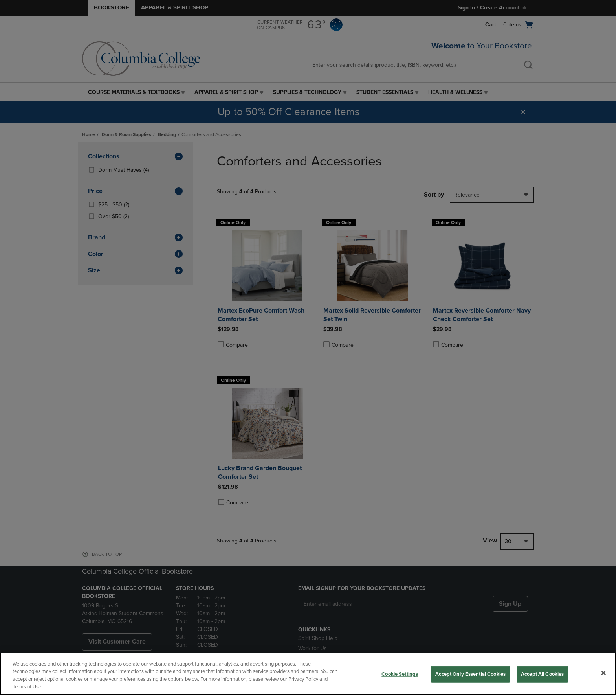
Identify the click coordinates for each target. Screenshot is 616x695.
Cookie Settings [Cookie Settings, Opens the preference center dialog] (400, 674)
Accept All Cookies (542, 674)
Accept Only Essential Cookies (470, 674)
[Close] (603, 673)
